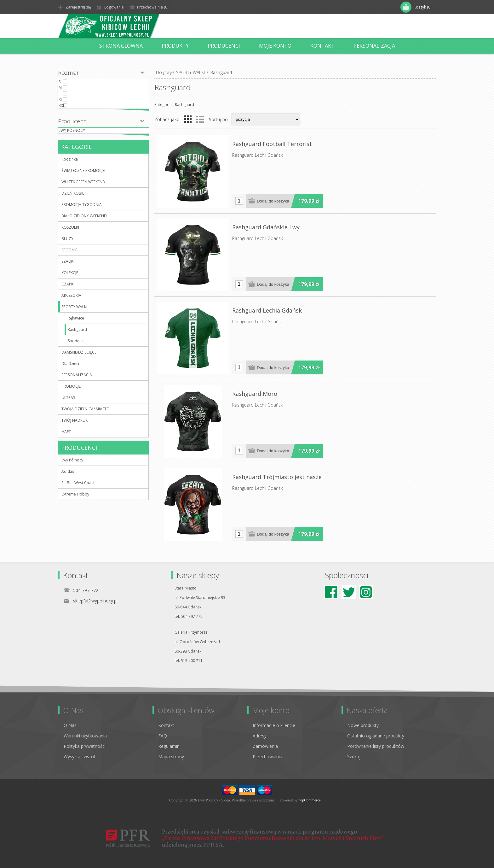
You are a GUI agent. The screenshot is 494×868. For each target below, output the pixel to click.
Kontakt (166, 725)
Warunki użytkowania (85, 736)
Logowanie (114, 7)
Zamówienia (265, 746)
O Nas (70, 725)
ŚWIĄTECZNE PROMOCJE (83, 206)
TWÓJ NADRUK (75, 456)
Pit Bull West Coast (78, 519)
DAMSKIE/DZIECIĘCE (79, 388)
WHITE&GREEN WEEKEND (83, 218)
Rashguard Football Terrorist (272, 144)
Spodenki (76, 377)
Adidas (68, 507)
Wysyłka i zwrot (80, 757)
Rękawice (76, 354)
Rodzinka (70, 195)
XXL (74, 132)
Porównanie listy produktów (376, 746)
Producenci (73, 151)
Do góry (164, 72)
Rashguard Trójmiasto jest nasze (277, 477)
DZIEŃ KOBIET (74, 229)
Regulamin (169, 746)
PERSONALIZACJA (77, 411)
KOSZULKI (70, 263)
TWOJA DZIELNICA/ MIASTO (86, 445)
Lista (200, 119)
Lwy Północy (84, 163)
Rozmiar (68, 73)
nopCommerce (310, 800)
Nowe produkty (363, 725)
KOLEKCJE (70, 309)
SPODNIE (69, 286)
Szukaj (354, 757)
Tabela (188, 119)
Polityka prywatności (85, 746)
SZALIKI (68, 297)
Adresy (260, 736)
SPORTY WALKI (190, 72)
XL (73, 120)
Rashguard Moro (255, 394)
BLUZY (67, 275)
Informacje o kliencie (274, 725)
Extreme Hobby (75, 530)
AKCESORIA (71, 331)
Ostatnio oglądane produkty (376, 736)
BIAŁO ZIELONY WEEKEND (84, 252)
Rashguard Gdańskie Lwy (266, 227)
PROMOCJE (71, 422)
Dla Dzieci (70, 399)
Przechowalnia (267, 757)
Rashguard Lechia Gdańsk (267, 310)
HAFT (66, 468)
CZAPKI (68, 320)
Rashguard (77, 365)
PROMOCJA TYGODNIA (82, 240)
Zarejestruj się (78, 7)
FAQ (163, 736)
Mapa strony (171, 757)
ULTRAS (68, 434)
